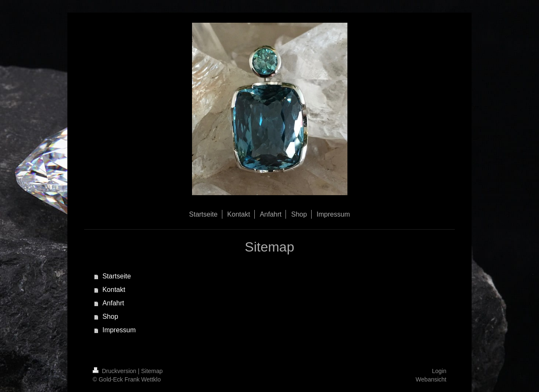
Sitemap (152, 371)
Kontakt (114, 290)
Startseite (117, 276)
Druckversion (115, 371)
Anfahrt (113, 303)
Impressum (119, 330)
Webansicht (431, 379)
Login (439, 371)
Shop (110, 317)
